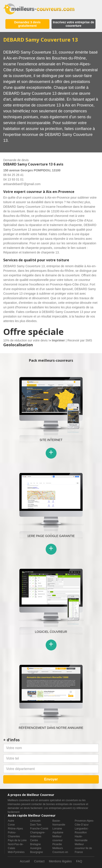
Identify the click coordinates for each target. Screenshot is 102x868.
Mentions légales (60, 861)
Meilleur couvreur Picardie (58, 840)
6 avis (58, 164)
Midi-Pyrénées (16, 852)
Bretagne (36, 844)
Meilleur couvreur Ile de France (83, 848)
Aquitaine (58, 833)
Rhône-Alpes (15, 829)
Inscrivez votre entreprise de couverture (74, 24)
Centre (34, 840)
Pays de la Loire (17, 840)
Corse (11, 825)
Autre (11, 821)
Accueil (25, 861)
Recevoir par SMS (80, 340)
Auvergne (36, 848)
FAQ (79, 861)
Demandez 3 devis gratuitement (27, 24)
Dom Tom (36, 825)
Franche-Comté (39, 829)
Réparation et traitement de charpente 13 (31, 252)
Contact (39, 861)
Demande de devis (16, 160)
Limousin (35, 821)
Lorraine (57, 829)
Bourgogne (37, 852)
